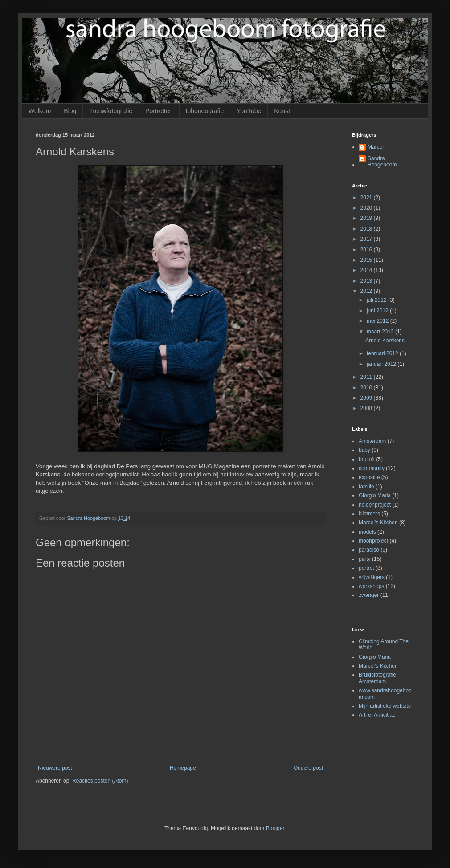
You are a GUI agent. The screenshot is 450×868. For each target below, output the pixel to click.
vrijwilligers (372, 577)
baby (364, 450)
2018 (367, 229)
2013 (367, 281)
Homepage (183, 768)
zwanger (369, 595)
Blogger (275, 828)
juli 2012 (377, 300)
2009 (367, 398)
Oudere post (308, 768)
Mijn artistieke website (385, 706)
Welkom (40, 111)
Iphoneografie (205, 111)
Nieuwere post (55, 768)
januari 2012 (382, 364)
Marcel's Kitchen (378, 523)
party (365, 559)
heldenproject (375, 505)
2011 (367, 377)
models (367, 532)
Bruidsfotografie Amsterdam (377, 678)
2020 (367, 208)
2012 (367, 291)
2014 (367, 270)
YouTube (249, 111)
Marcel (376, 147)
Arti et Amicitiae (377, 715)
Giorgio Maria (375, 495)
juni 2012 (378, 311)
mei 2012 (378, 321)
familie (366, 487)
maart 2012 (381, 332)
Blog (70, 111)
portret (366, 568)
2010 (367, 388)
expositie (369, 477)
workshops (371, 586)
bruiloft (367, 459)
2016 (367, 250)
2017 (367, 239)
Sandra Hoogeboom (382, 162)
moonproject (373, 541)
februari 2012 (383, 353)
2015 (367, 260)
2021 (367, 198)
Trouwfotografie (111, 111)
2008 (367, 408)
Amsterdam (372, 441)
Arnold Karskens (385, 341)
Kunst (282, 111)
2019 (367, 218)
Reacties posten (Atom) (100, 781)
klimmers (369, 514)
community (372, 468)
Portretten (159, 111)
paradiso (369, 550)
